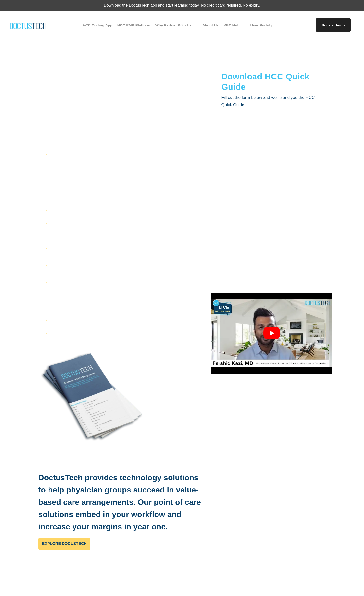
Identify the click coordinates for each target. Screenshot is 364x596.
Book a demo (333, 25)
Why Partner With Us (176, 25)
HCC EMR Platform (134, 25)
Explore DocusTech (64, 544)
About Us (211, 25)
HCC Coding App (98, 25)
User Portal (262, 25)
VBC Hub (234, 25)
